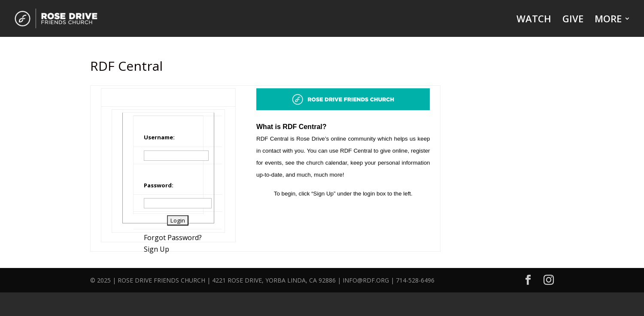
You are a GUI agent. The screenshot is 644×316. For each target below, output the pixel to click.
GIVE (573, 20)
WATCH (534, 20)
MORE (608, 20)
